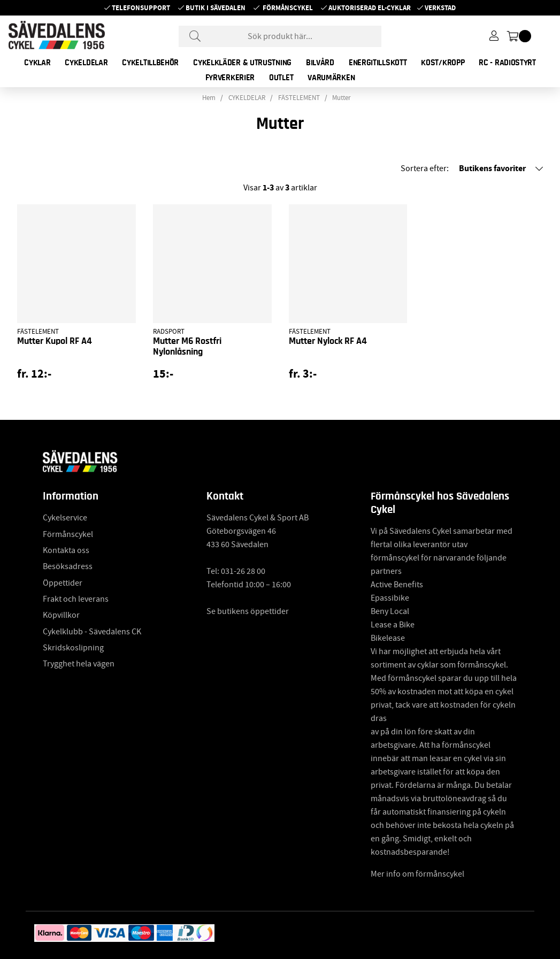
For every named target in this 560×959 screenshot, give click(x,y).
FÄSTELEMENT (299, 98)
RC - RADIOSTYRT (507, 63)
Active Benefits (397, 585)
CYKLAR (37, 63)
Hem (209, 98)
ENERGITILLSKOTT (378, 63)
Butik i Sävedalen (216, 8)
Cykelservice (65, 518)
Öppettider (63, 583)
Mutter (342, 98)
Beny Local (390, 611)
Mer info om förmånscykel (417, 874)
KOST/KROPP (443, 63)
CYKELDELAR (86, 63)
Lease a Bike (393, 625)
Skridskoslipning (73, 648)
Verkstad (440, 8)
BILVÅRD (320, 63)
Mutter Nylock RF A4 (328, 341)
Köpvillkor (61, 615)
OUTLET (281, 78)
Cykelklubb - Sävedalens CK (92, 632)
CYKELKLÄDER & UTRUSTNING (242, 63)
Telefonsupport (141, 8)
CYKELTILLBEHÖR (150, 63)
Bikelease (388, 638)
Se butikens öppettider (248, 611)
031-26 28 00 (243, 571)
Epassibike (390, 598)
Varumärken (331, 78)
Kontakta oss (66, 550)
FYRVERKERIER (230, 78)
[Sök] (280, 36)
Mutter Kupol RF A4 (55, 341)
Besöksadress (68, 566)
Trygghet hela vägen (79, 664)
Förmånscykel (288, 8)
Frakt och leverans (76, 599)
